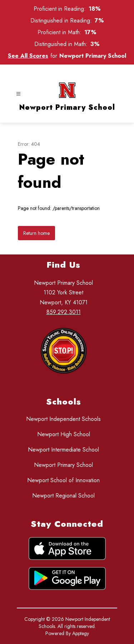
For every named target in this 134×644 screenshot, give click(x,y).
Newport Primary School (63, 465)
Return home (36, 233)
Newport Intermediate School (63, 450)
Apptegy (81, 633)
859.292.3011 (64, 312)
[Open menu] (18, 94)
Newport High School (64, 434)
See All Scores (28, 56)
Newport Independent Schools (63, 419)
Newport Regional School (63, 496)
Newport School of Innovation (63, 480)
